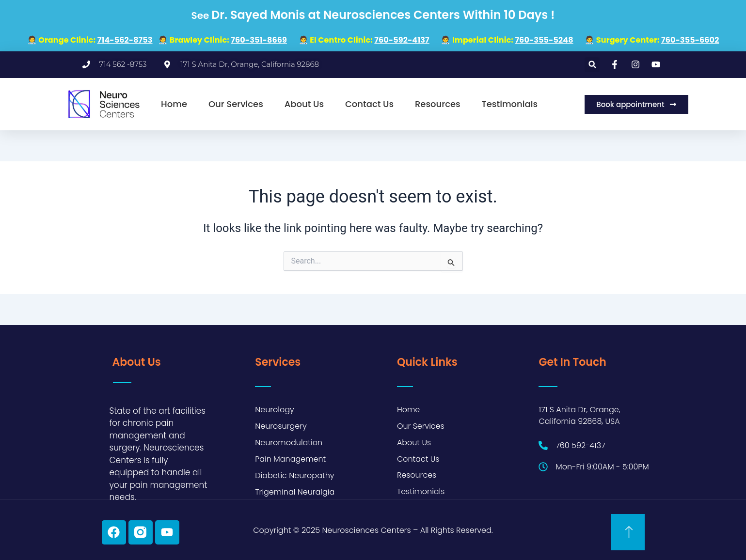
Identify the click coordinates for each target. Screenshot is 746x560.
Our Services (236, 104)
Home (174, 104)
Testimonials (510, 104)
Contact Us (369, 104)
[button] (592, 65)
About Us (304, 104)
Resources (438, 104)
